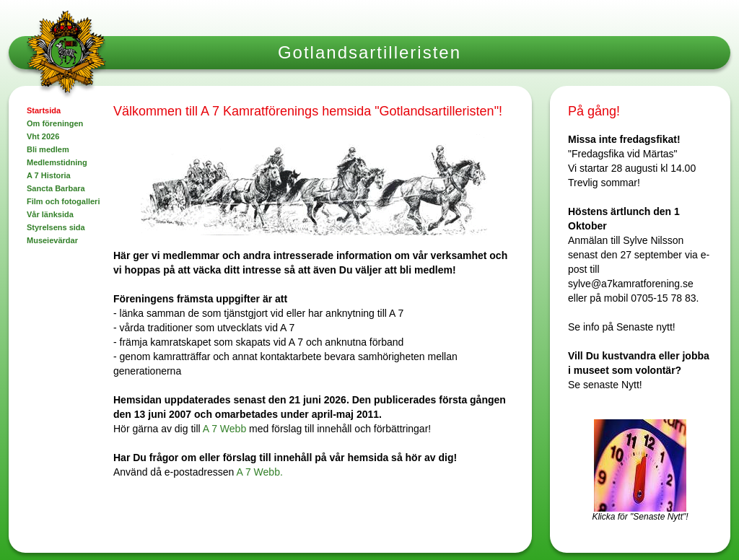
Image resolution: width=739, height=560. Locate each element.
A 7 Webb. (259, 472)
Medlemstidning (57, 162)
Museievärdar (52, 240)
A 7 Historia (49, 175)
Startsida (44, 110)
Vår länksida (50, 214)
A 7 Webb (224, 429)
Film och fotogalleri (63, 201)
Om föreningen (55, 123)
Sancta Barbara (56, 188)
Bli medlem (48, 149)
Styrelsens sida (56, 227)
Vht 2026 (43, 136)
